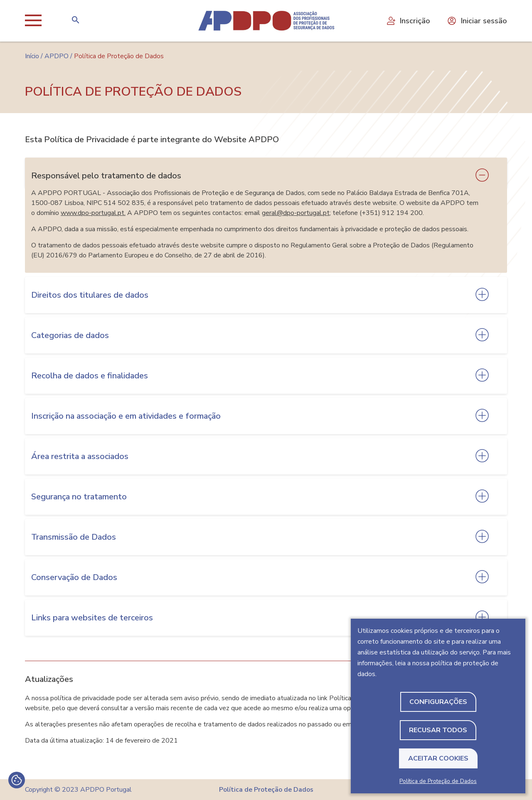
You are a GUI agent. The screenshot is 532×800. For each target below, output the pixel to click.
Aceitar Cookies (438, 758)
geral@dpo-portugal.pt (296, 213)
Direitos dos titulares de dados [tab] (90, 295)
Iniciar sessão (477, 21)
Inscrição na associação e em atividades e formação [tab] (126, 416)
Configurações (438, 702)
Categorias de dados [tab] (70, 335)
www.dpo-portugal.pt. (93, 213)
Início (32, 56)
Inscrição (408, 21)
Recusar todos (438, 730)
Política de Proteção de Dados (438, 781)
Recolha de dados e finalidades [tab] (90, 376)
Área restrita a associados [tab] (80, 456)
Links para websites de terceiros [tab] (92, 618)
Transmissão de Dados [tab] (74, 537)
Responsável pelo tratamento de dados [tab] (106, 176)
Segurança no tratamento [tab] (79, 497)
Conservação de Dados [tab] (74, 577)
